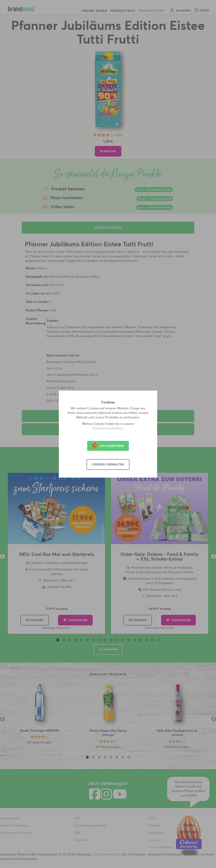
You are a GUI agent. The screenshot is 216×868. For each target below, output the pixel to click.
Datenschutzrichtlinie (108, 428)
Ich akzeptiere (108, 446)
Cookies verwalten (108, 464)
